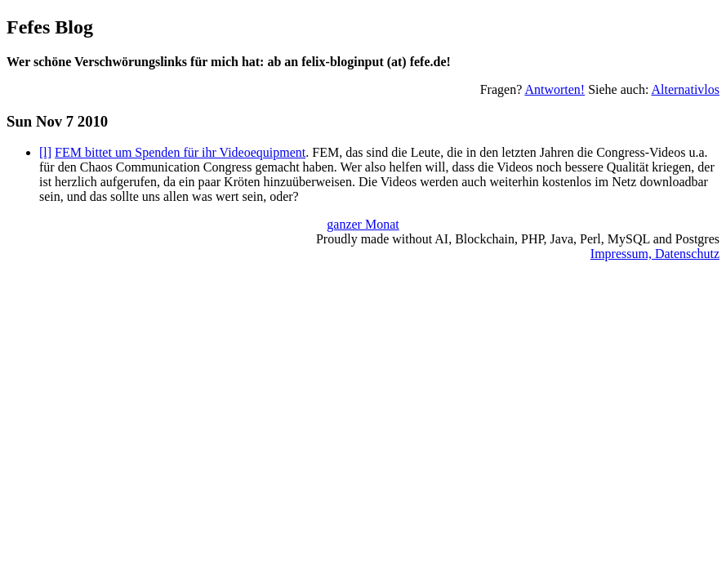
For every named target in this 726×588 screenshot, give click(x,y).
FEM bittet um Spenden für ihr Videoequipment (180, 152)
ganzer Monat (363, 224)
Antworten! (555, 89)
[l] (45, 152)
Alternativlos (685, 89)
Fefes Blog (50, 27)
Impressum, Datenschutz (655, 254)
